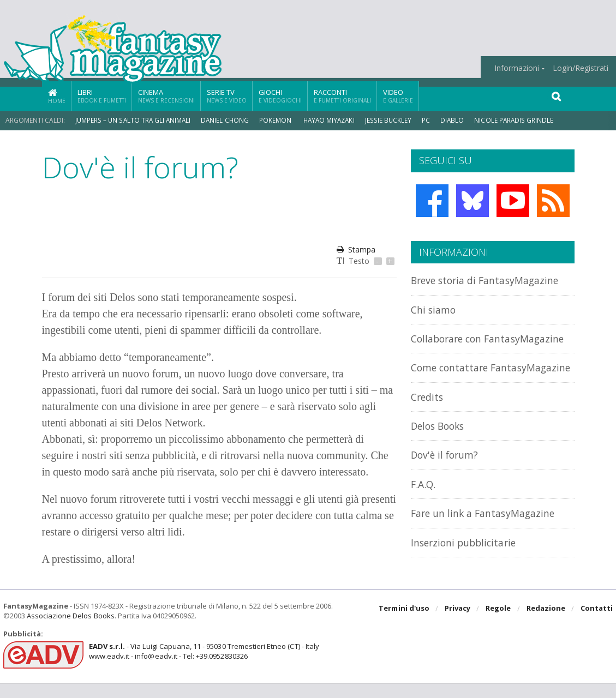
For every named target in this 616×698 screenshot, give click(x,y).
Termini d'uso (405, 624)
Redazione (546, 624)
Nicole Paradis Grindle (519, 120)
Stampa (356, 249)
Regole (499, 624)
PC (430, 120)
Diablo (457, 120)
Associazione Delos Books (70, 630)
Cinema (166, 96)
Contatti (597, 624)
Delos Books (440, 450)
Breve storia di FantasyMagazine (491, 280)
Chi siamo (435, 309)
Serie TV (227, 96)
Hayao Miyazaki (333, 120)
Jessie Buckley (393, 120)
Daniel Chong (227, 120)
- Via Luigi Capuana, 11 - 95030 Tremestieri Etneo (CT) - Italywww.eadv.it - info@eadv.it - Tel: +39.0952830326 (203, 666)
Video (398, 96)
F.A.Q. (424, 509)
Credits (429, 421)
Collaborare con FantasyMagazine (454, 344)
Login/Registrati (581, 68)
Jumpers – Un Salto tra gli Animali (134, 120)
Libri (102, 96)
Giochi (280, 96)
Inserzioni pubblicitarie (467, 566)
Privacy (458, 624)
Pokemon (278, 120)
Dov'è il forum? (447, 479)
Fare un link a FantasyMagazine (488, 537)
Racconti (342, 96)
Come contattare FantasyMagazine (454, 386)
